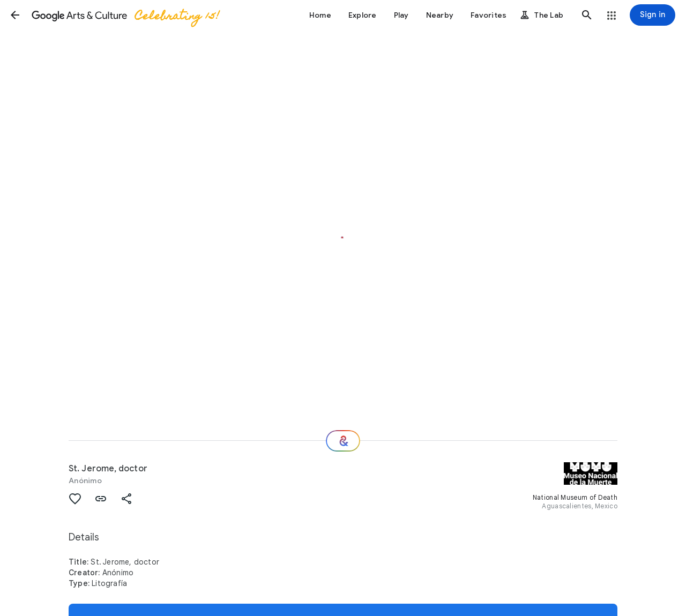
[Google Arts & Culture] (125, 15)
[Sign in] (653, 15)
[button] (15, 15)
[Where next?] (343, 441)
